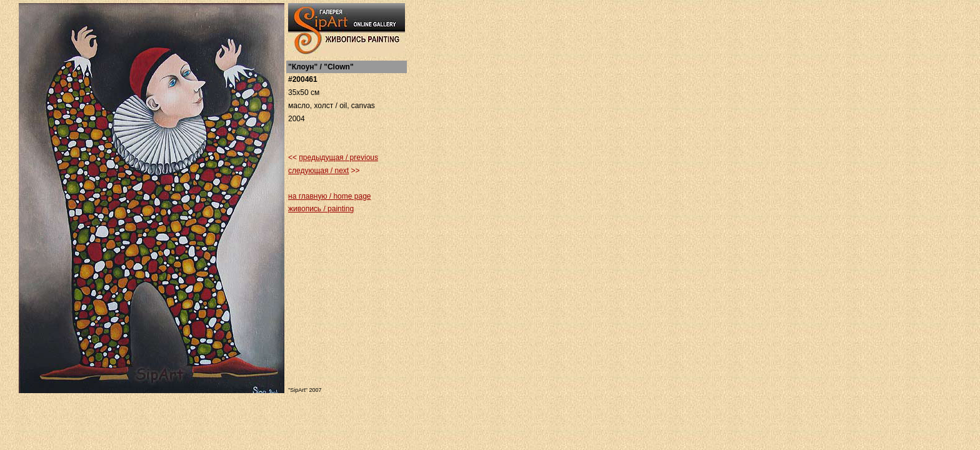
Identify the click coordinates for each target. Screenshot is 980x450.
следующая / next (318, 171)
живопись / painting (321, 209)
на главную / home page (329, 196)
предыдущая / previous (338, 157)
